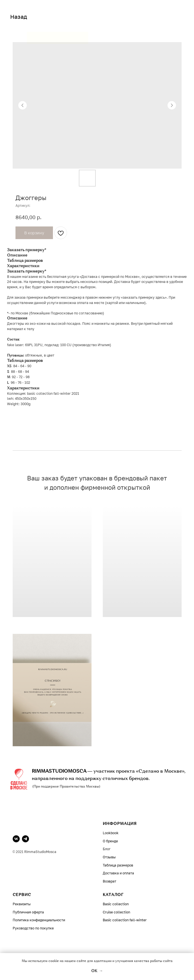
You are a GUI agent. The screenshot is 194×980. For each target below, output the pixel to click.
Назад (19, 17)
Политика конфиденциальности (39, 920)
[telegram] (25, 839)
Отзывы (109, 857)
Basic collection (116, 904)
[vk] (16, 839)
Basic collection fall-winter (125, 920)
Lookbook (111, 833)
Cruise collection (116, 912)
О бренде (110, 841)
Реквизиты (22, 904)
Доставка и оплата (118, 873)
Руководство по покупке (33, 928)
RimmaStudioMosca (40, 852)
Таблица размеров (118, 865)
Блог (107, 849)
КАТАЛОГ (113, 895)
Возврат (110, 881)
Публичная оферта (28, 912)
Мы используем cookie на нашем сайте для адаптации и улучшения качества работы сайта (97, 961)
